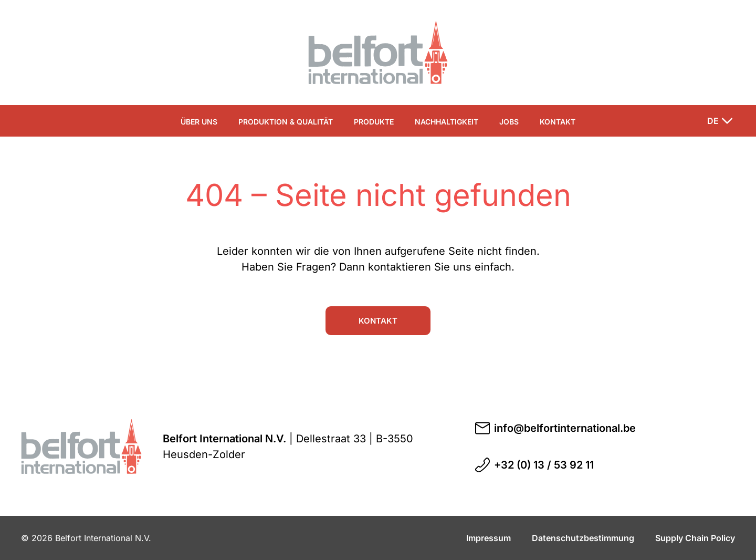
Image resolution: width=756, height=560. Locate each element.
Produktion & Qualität (286, 122)
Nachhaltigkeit (447, 122)
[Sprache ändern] (720, 121)
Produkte (374, 122)
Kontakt (558, 122)
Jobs (509, 122)
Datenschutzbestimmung (583, 538)
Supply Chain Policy (695, 538)
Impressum (489, 538)
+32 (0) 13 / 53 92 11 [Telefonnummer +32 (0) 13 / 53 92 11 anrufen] (534, 465)
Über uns (199, 122)
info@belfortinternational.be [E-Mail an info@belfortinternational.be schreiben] (555, 428)
